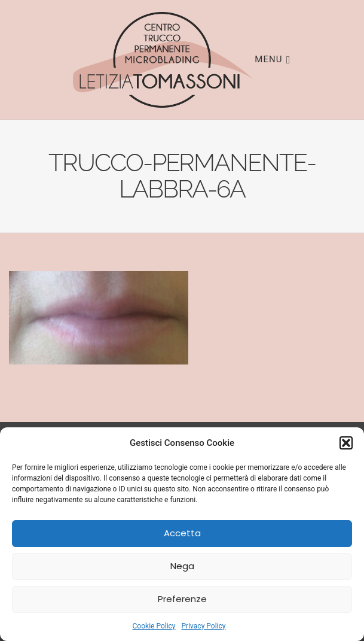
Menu (273, 59)
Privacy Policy (204, 626)
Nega (182, 566)
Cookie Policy (154, 626)
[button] (346, 443)
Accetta (182, 533)
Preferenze (182, 599)
